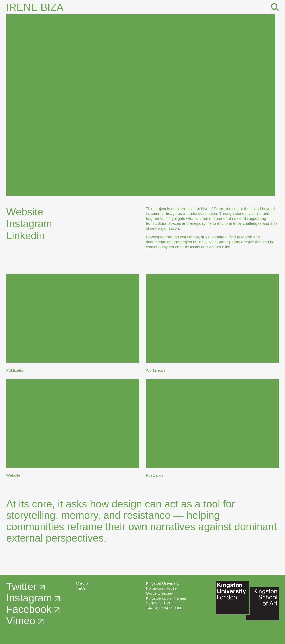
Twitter (25, 587)
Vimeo (25, 621)
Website (29, 212)
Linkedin (30, 236)
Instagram (33, 224)
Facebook (33, 609)
